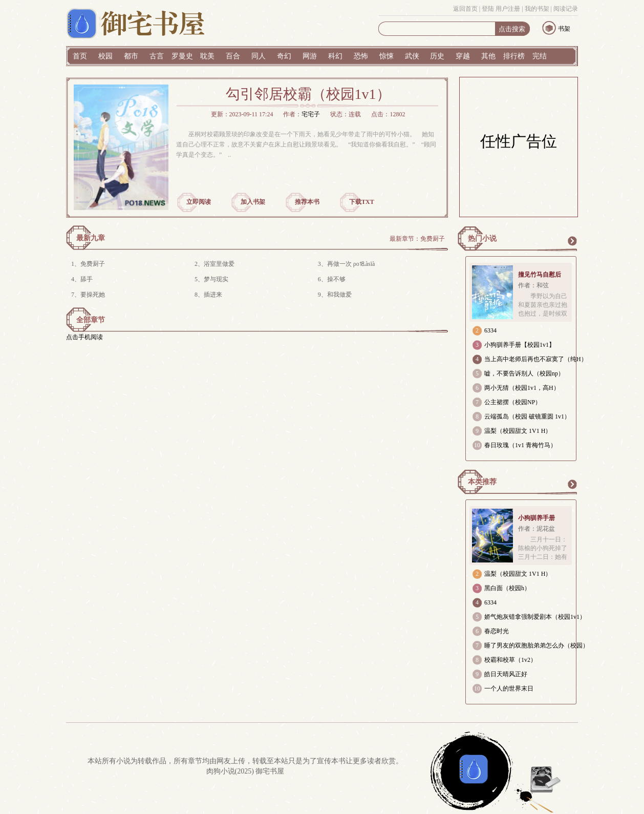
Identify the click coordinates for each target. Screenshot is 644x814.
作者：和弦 (533, 285)
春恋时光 (497, 631)
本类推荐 (482, 482)
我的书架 (537, 9)
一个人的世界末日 (509, 688)
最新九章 (91, 238)
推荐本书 (307, 202)
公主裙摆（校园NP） (513, 402)
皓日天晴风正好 (506, 674)
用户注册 (508, 9)
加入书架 (253, 202)
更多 (572, 241)
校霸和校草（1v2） (510, 660)
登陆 (488, 9)
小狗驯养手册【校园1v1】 (520, 345)
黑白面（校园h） (507, 588)
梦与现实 (216, 279)
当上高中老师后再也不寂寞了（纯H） (536, 359)
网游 (310, 56)
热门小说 (482, 238)
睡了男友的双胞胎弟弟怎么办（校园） (536, 645)
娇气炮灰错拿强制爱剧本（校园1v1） (535, 617)
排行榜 (514, 56)
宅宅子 (311, 114)
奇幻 (284, 56)
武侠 (412, 56)
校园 (105, 56)
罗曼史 (182, 56)
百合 (233, 56)
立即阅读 (199, 202)
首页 (80, 56)
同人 (259, 56)
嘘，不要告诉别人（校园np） (524, 373)
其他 (488, 56)
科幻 (335, 56)
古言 (157, 56)
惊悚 (387, 56)
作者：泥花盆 (536, 529)
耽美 (207, 56)
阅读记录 (566, 9)
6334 (490, 330)
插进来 (213, 295)
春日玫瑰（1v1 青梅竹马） (520, 445)
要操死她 (93, 295)
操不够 (336, 279)
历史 (437, 56)
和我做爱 (339, 295)
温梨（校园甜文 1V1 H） (518, 431)
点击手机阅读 (84, 337)
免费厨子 (433, 239)
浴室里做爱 (219, 264)
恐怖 (361, 56)
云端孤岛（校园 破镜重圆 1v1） (527, 416)
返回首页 (465, 9)
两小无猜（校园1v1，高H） (522, 388)
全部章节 (91, 320)
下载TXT (362, 202)
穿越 (463, 56)
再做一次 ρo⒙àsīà (351, 264)
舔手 (87, 279)
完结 (540, 56)
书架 (564, 29)
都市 (131, 56)
